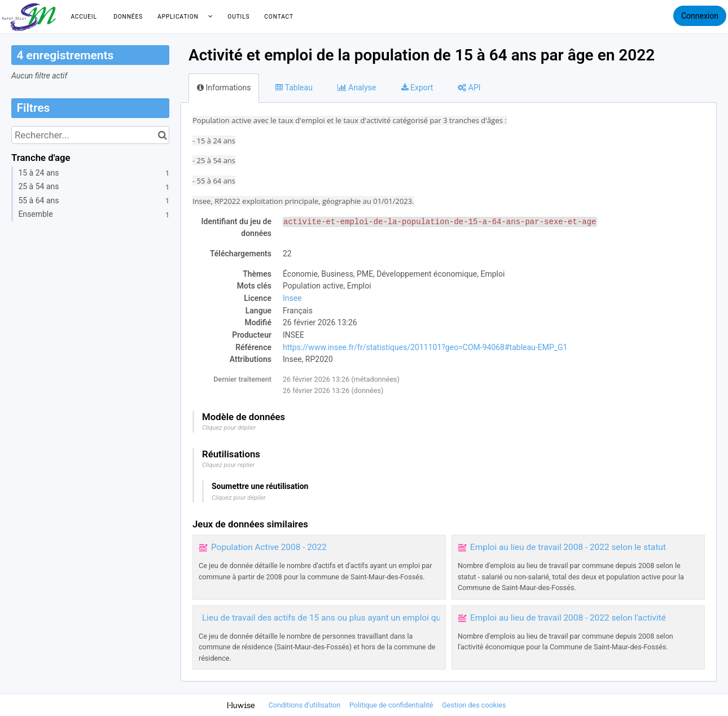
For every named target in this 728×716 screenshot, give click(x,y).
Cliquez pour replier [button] (228, 465)
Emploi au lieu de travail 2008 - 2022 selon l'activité (568, 618)
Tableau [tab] (294, 88)
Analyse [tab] (357, 88)
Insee (292, 298)
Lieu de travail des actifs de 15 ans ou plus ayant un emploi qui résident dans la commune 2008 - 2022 (399, 618)
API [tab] (469, 88)
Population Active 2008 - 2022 (269, 547)
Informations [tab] (224, 88)
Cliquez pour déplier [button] (229, 428)
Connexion (700, 16)
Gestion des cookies (474, 705)
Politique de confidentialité (392, 705)
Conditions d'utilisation (306, 705)
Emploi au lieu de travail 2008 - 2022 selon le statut (568, 547)
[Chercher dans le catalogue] (162, 135)
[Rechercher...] (90, 135)
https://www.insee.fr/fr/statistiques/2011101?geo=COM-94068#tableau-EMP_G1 (425, 347)
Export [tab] (417, 88)
